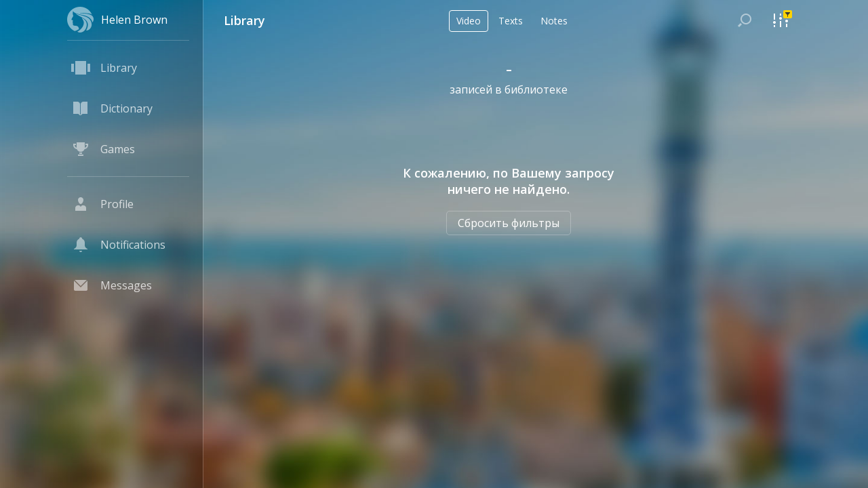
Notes (554, 21)
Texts (511, 21)
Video (469, 21)
